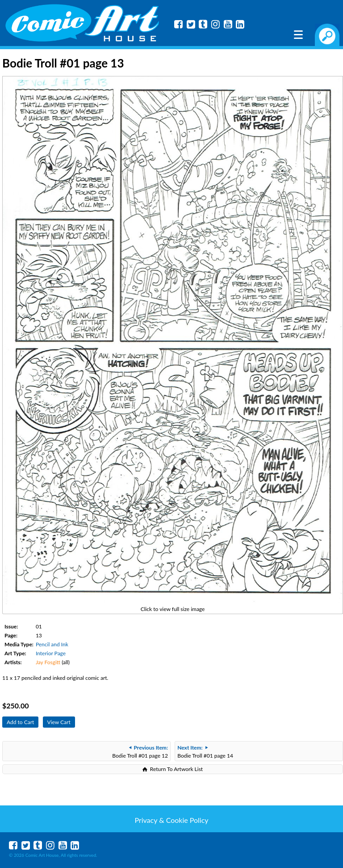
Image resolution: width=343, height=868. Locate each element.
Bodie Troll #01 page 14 (205, 752)
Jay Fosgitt (48, 662)
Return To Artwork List (176, 769)
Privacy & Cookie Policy (171, 820)
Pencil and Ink (52, 644)
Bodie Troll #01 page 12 (140, 752)
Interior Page (51, 653)
